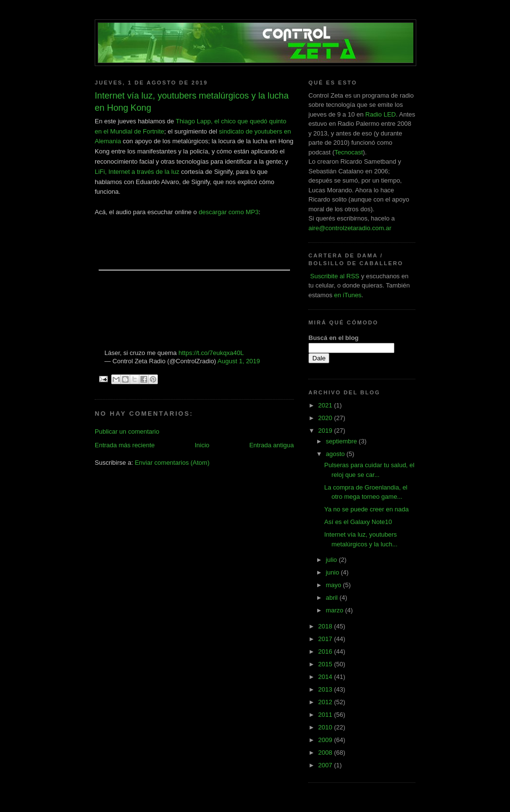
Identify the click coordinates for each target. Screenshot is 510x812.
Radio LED (381, 114)
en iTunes (348, 295)
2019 (326, 431)
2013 (326, 689)
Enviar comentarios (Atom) (172, 463)
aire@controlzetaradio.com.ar (350, 228)
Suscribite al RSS (334, 276)
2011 (326, 715)
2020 (326, 418)
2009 (326, 740)
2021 (326, 405)
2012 (326, 702)
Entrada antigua (272, 445)
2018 (326, 626)
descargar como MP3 (229, 212)
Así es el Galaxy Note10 (358, 522)
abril (333, 598)
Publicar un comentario (127, 431)
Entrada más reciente (125, 445)
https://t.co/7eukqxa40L (211, 353)
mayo (334, 585)
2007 (326, 765)
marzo (336, 610)
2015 (326, 664)
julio (332, 560)
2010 (326, 727)
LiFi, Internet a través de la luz (137, 172)
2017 (326, 639)
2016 (326, 651)
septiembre (342, 441)
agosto (336, 454)
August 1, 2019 (239, 361)
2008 (326, 753)
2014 (326, 677)
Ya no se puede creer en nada (366, 509)
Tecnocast (348, 152)
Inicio (202, 445)
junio (333, 572)
